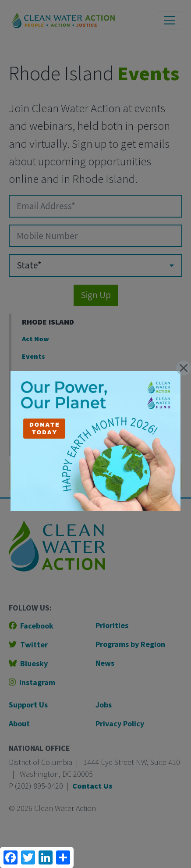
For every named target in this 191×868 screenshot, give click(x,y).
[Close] (184, 368)
